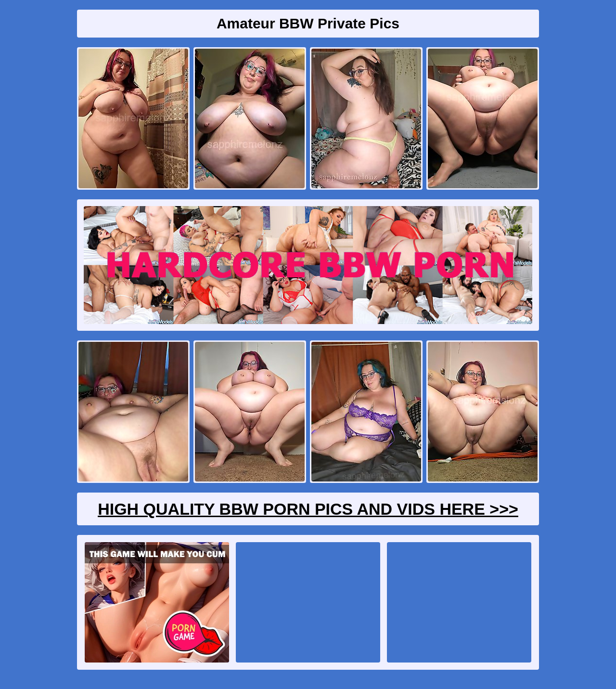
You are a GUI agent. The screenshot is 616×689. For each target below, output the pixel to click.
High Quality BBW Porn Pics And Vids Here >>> (308, 509)
